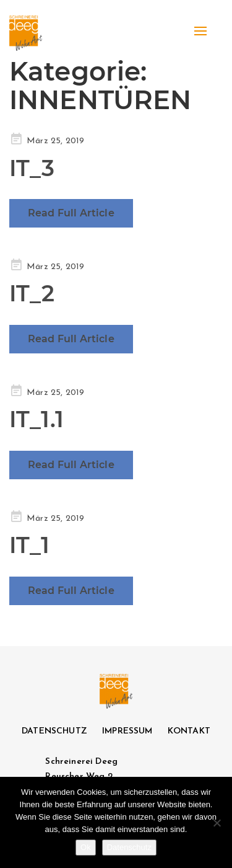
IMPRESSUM (127, 731)
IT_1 (30, 545)
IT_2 (32, 293)
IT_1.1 (37, 419)
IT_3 (32, 168)
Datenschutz (129, 847)
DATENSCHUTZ (54, 731)
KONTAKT (189, 731)
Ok (86, 847)
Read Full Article (71, 213)
